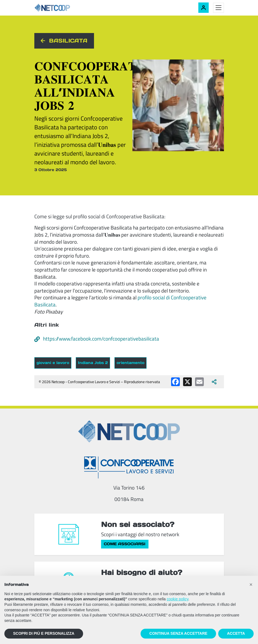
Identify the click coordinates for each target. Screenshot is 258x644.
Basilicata (68, 41)
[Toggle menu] (218, 8)
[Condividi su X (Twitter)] (187, 382)
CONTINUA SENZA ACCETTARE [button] (178, 633)
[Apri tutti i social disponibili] (214, 382)
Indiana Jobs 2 (93, 363)
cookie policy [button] (177, 599)
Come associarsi (125, 544)
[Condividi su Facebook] (175, 382)
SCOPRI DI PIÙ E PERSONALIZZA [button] (44, 633)
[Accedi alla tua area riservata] (204, 8)
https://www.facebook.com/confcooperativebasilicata (97, 339)
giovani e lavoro (53, 363)
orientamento (130, 363)
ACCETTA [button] (236, 633)
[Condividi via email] (199, 382)
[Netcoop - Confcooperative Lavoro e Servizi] (64, 8)
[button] (251, 585)
